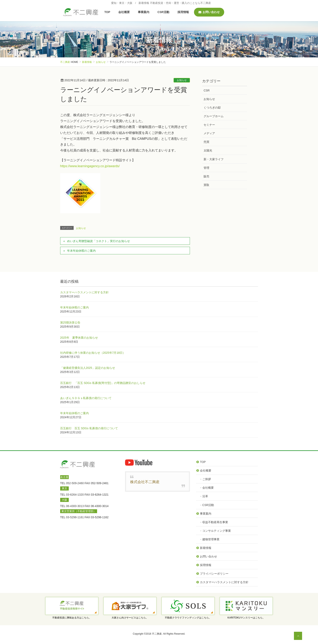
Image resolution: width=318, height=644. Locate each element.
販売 (206, 176)
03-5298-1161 (75, 517)
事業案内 (206, 514)
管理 (206, 168)
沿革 (205, 496)
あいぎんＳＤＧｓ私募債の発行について (86, 398)
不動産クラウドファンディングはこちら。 (188, 618)
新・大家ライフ (214, 159)
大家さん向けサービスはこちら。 (130, 618)
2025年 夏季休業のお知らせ (79, 338)
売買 (206, 142)
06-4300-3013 (75, 506)
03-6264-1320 (75, 495)
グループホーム (214, 116)
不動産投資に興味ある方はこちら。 (72, 618)
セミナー (209, 125)
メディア (209, 133)
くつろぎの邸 (212, 108)
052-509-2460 (75, 483)
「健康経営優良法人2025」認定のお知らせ (88, 368)
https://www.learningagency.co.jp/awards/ (90, 166)
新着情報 (206, 548)
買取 (206, 185)
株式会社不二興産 (145, 482)
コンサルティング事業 (217, 531)
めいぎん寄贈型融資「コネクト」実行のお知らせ (99, 241)
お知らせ (182, 80)
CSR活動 (208, 505)
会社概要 (206, 470)
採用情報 (206, 565)
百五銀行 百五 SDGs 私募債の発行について (89, 428)
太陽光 (208, 150)
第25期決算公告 (70, 323)
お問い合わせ (208, 556)
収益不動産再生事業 (215, 522)
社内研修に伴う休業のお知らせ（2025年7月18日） (93, 353)
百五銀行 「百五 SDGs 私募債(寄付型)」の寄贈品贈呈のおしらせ (103, 383)
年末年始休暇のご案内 (81, 251)
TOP (203, 462)
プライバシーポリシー (214, 574)
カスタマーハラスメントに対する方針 (84, 292)
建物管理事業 (211, 539)
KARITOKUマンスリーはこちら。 (246, 618)
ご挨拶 (207, 479)
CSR (207, 90)
